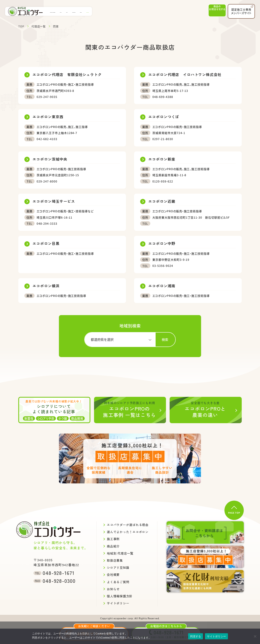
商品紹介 (110, 11)
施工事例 (94, 11)
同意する (196, 636)
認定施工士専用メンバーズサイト (242, 10)
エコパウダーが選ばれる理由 (66, 11)
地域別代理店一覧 (131, 11)
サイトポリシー (216, 636)
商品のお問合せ (213, 11)
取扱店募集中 (170, 11)
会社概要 (152, 11)
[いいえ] (255, 636)
